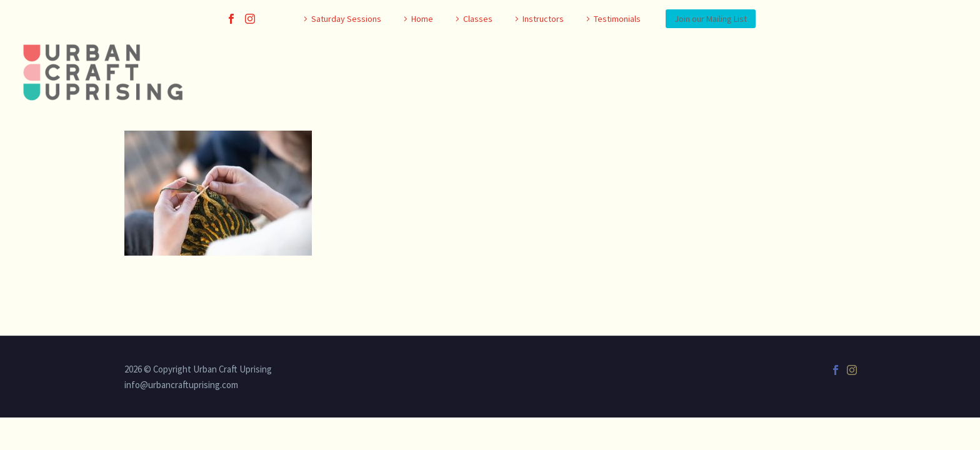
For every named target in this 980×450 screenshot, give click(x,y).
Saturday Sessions (346, 19)
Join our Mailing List (711, 19)
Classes (478, 19)
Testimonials (617, 19)
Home (422, 19)
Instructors (543, 19)
